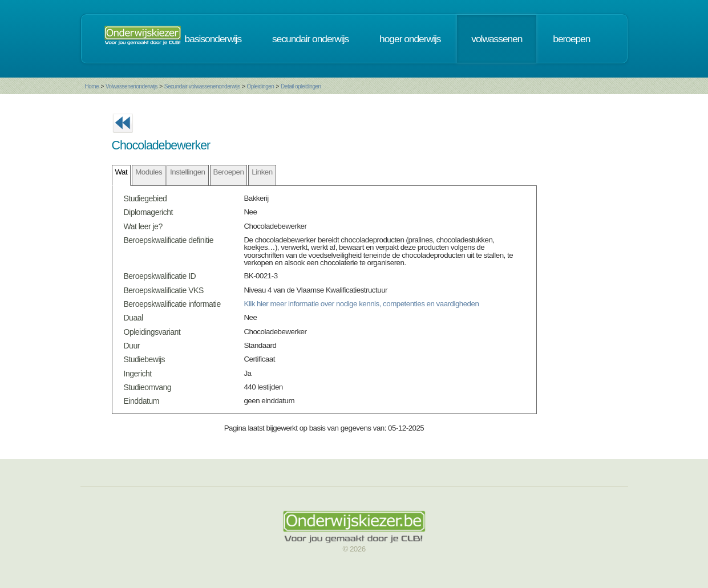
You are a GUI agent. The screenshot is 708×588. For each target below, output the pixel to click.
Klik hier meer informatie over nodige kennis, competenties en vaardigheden (361, 304)
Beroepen (229, 172)
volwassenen (497, 39)
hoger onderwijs (410, 39)
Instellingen (187, 172)
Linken (262, 172)
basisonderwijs (213, 39)
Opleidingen (260, 86)
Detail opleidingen (301, 86)
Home (92, 86)
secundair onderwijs (310, 39)
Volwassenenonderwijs (132, 86)
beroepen (571, 39)
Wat (122, 172)
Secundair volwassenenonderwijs (202, 86)
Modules (149, 172)
